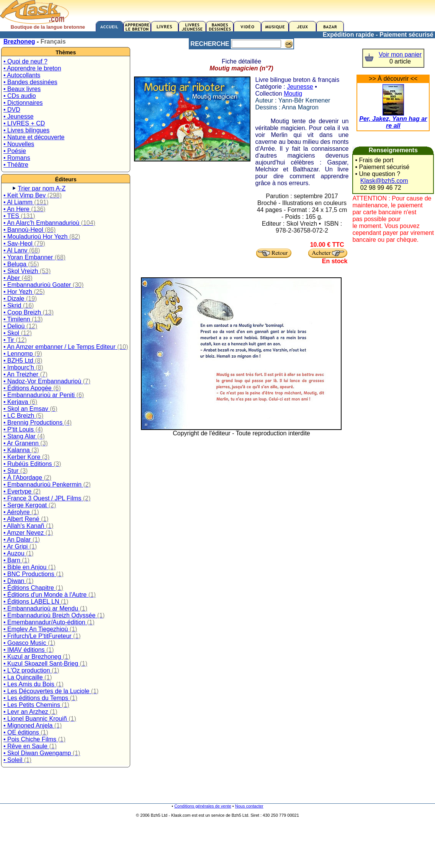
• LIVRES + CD (24, 123)
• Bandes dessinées (30, 82)
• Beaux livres (22, 89)
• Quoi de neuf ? (25, 61)
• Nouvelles (19, 144)
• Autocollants (22, 75)
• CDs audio (20, 96)
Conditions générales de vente (203, 806)
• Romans (17, 158)
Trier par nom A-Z (42, 188)
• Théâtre (16, 165)
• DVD (12, 110)
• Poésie (15, 151)
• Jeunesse (19, 116)
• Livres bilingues (26, 130)
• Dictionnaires (23, 103)
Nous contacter (249, 806)
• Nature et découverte (34, 137)
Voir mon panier (400, 55)
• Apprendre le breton (32, 68)
